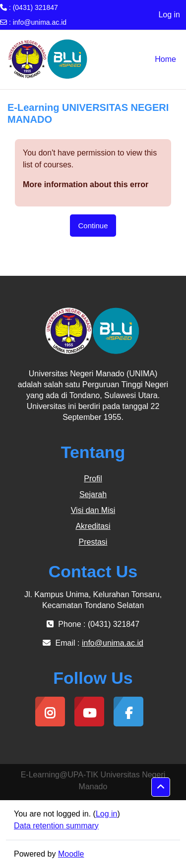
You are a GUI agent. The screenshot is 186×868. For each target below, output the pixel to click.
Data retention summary (56, 826)
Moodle (71, 854)
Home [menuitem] (165, 59)
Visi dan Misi (93, 510)
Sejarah (93, 494)
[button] (161, 787)
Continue (93, 226)
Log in (169, 15)
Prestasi (93, 542)
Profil (93, 479)
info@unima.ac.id (40, 22)
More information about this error (86, 184)
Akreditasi (93, 526)
